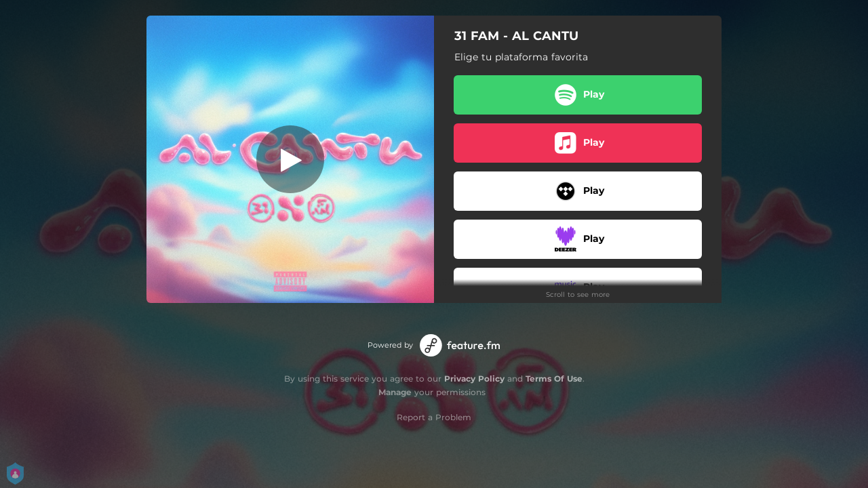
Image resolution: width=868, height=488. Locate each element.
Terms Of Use (554, 379)
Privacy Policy (474, 379)
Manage (395, 392)
